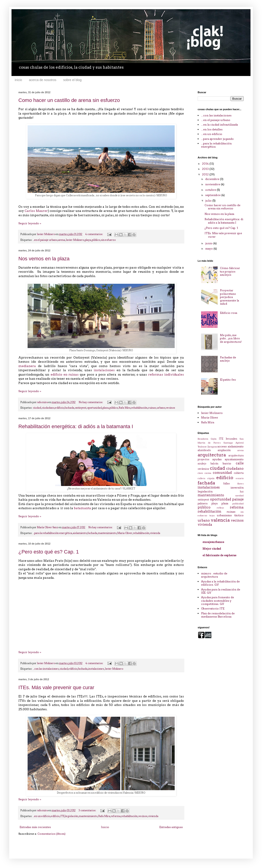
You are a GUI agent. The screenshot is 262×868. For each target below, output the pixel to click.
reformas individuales (166, 374)
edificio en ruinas (65, 374)
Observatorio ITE (213, 608)
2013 (206, 169)
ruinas (152, 408)
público (96, 240)
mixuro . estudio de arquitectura (214, 575)
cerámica (203, 469)
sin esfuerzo (108, 240)
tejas (212, 515)
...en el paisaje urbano (45, 240)
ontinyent (81, 408)
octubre (211, 190)
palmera (203, 504)
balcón (214, 464)
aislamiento (80, 533)
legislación (72, 816)
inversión (237, 487)
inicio (18, 80)
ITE (62, 816)
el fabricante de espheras (219, 555)
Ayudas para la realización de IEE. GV (221, 591)
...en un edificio (41, 816)
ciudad (37, 408)
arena (62, 240)
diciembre (213, 179)
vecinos (171, 408)
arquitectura (212, 455)
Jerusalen (231, 439)
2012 (206, 174)
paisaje (238, 499)
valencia (220, 520)
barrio (227, 463)
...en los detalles (212, 129)
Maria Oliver (125, 533)
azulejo (202, 464)
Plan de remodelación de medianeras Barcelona (218, 615)
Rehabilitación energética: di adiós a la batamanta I (76, 426)
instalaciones (104, 370)
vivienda (155, 533)
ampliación (224, 450)
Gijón (214, 439)
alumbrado (204, 450)
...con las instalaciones (46, 669)
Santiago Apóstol (234, 443)
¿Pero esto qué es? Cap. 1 (49, 552)
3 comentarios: (88, 810)
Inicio (105, 827)
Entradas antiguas (171, 827)
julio (209, 201)
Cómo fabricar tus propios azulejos (230, 271)
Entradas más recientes (35, 827)
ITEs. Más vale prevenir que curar (56, 687)
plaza (106, 408)
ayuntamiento (234, 459)
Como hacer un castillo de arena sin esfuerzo (69, 100)
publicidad (238, 504)
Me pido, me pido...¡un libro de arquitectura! (231, 338)
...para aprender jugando (217, 139)
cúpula (211, 478)
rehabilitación (139, 408)
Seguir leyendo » (30, 223)
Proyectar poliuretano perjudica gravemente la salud (229, 297)
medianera (27, 366)
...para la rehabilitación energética (53, 533)
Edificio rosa (229, 313)
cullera (201, 478)
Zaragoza (212, 447)
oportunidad (94, 408)
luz (242, 492)
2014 (206, 164)
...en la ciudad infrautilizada (219, 125)
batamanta (82, 508)
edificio (60, 408)
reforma (116, 816)
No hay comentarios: (91, 402)
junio (209, 243)
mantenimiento (107, 533)
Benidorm (203, 439)
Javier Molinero (75, 240)
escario (240, 478)
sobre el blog (72, 80)
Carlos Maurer (36, 211)
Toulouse (202, 447)
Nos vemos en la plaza (44, 259)
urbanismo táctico (230, 515)
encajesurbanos (213, 542)
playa (88, 240)
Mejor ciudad (212, 549)
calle (240, 463)
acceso (222, 446)
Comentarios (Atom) (51, 834)
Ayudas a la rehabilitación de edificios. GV (220, 583)
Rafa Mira (125, 408)
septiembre (213, 195)
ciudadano (48, 408)
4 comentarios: (94, 234)
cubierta (239, 473)
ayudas (217, 459)
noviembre (213, 184)
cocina (208, 473)
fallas (227, 484)
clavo (200, 473)
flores (241, 484)
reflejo (220, 508)
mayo (209, 249)
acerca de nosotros (43, 80)
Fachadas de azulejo (228, 359)
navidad (239, 496)
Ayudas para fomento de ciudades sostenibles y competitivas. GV (218, 601)
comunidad (222, 473)
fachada (69, 408)
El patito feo (228, 380)
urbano (161, 408)
